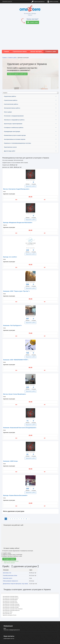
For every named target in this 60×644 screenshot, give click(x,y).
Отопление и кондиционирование (14, 116)
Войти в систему (53, 2)
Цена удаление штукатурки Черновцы (11, 604)
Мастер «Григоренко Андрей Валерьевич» (16, 189)
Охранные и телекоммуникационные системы (17, 143)
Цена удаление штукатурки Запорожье (11, 606)
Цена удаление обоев (7, 612)
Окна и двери (8, 112)
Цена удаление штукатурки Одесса (10, 596)
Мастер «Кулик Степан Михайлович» (15, 394)
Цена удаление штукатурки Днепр (10, 599)
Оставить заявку (9, 559)
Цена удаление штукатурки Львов (10, 603)
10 (26, 519)
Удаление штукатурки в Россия (9, 615)
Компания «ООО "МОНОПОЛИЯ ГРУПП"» (16, 360)
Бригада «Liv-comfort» (10, 257)
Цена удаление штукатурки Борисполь (11, 610)
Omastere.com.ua (7, 1)
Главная (6, 52)
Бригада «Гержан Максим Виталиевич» (15, 495)
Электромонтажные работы (12, 108)
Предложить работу (31, 186)
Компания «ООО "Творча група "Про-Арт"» (16, 291)
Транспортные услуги (10, 147)
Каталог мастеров (36, 52)
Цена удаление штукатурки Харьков (11, 598)
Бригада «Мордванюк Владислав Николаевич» (18, 223)
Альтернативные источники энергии (15, 139)
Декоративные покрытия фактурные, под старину (16, 584)
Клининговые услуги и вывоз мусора (15, 135)
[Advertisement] (30, 38)
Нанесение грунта (8, 578)
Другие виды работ (10, 151)
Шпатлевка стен (7, 573)
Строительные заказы (20, 52)
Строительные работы (11, 100)
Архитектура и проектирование (13, 124)
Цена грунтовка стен (7, 614)
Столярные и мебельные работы (14, 128)
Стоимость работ (51, 52)
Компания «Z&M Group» (11, 461)
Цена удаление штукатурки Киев (10, 601)
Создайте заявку (33, 22)
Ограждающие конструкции (12, 131)
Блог (5, 628)
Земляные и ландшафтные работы (14, 120)
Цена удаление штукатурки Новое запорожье (13, 609)
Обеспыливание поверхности (10, 581)
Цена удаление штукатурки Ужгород (11, 607)
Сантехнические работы (11, 104)
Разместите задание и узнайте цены (17, 74)
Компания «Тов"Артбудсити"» (12, 325)
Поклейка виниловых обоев (10, 576)
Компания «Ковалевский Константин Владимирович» (20, 428)
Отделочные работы (10, 96)
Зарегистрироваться (38, 2)
